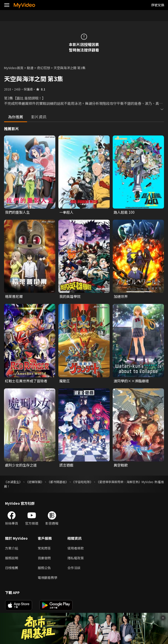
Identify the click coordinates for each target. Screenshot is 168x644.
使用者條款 (76, 548)
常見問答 (44, 548)
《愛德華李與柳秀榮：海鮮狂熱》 (119, 482)
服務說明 (12, 558)
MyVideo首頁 (14, 68)
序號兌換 (158, 5)
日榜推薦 (12, 568)
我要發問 (44, 558)
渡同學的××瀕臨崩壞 (131, 381)
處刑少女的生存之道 (21, 465)
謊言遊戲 (66, 465)
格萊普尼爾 (14, 296)
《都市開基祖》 (58, 482)
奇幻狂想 (44, 68)
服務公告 (44, 568)
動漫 (30, 68)
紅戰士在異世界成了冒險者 (26, 381)
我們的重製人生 (17, 212)
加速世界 (121, 296)
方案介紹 (12, 548)
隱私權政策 (76, 558)
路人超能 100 (124, 212)
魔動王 (65, 381)
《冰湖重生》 (13, 482)
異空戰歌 (121, 465)
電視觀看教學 (48, 578)
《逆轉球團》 (35, 482)
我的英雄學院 (70, 296)
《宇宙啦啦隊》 (82, 482)
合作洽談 (74, 568)
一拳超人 (66, 212)
